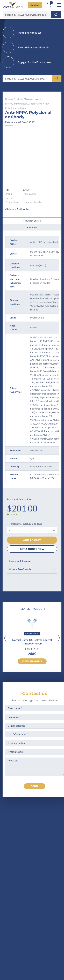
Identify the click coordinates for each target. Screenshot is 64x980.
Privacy (14, 903)
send (35, 786)
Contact (35, 5)
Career (13, 897)
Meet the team (18, 884)
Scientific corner (19, 891)
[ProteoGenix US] (12, 5)
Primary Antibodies (18, 209)
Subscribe (53, 949)
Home (8, 99)
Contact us (35, 693)
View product (32, 661)
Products (18, 99)
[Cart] (49, 5)
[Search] (56, 14)
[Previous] (5, 639)
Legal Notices (49, 878)
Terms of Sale (49, 872)
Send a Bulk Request (32, 561)
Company (15, 878)
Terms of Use (49, 884)
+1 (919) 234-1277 (27, 843)
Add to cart (32, 540)
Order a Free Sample (32, 569)
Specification (32, 221)
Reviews (32, 227)
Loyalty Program (51, 901)
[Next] (59, 639)
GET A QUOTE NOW (32, 549)
